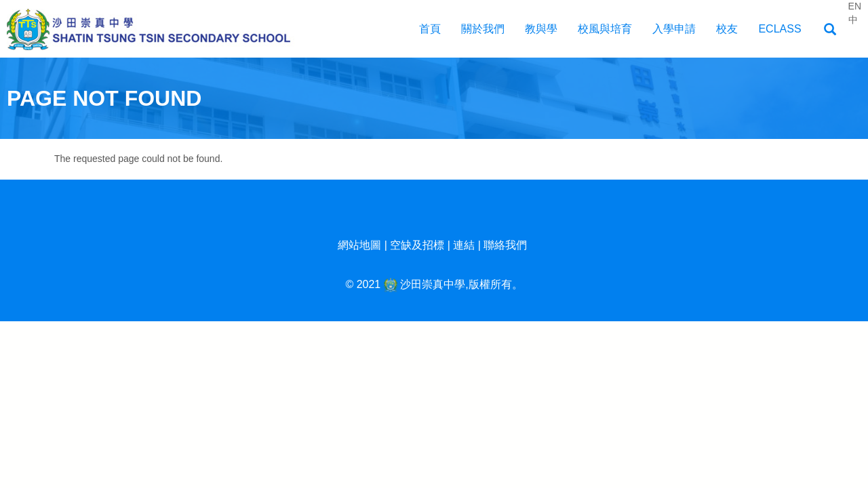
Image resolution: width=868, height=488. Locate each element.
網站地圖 (359, 245)
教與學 (541, 29)
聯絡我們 (505, 245)
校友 (727, 29)
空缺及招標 (417, 245)
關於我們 (483, 29)
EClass (780, 29)
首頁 (430, 29)
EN (855, 6)
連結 (464, 245)
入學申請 (674, 29)
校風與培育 (605, 29)
